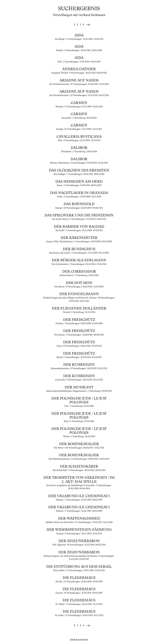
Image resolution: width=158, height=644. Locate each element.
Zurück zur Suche (79, 640)
